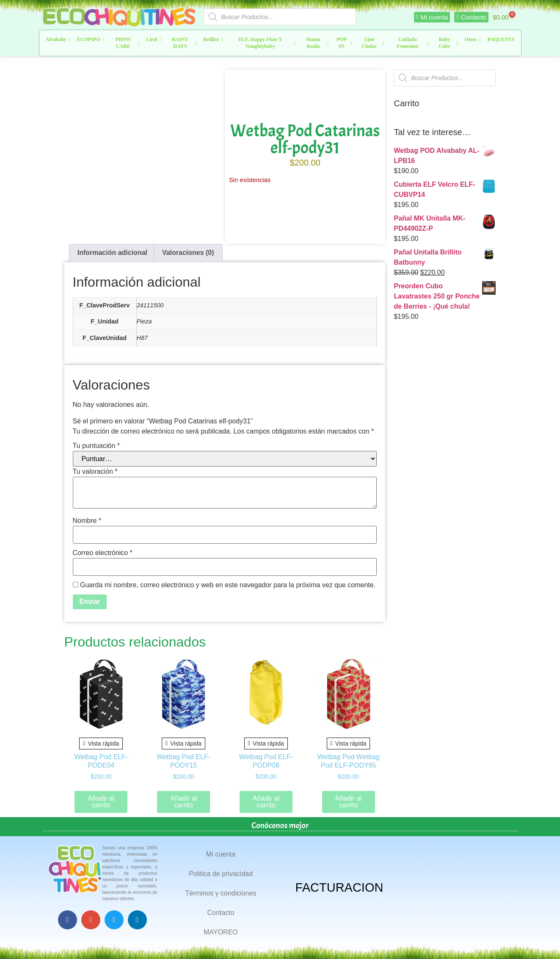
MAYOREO (221, 932)
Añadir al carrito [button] (101, 802)
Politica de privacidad (221, 874)
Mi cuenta (221, 854)
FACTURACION (339, 887)
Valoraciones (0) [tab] (188, 253)
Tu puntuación (97, 446)
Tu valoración (95, 472)
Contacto (221, 913)
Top (540, 939)
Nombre (87, 521)
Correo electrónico (103, 553)
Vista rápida (101, 743)
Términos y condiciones (221, 893)
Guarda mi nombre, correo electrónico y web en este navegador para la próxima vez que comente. (228, 585)
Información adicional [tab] (112, 253)
